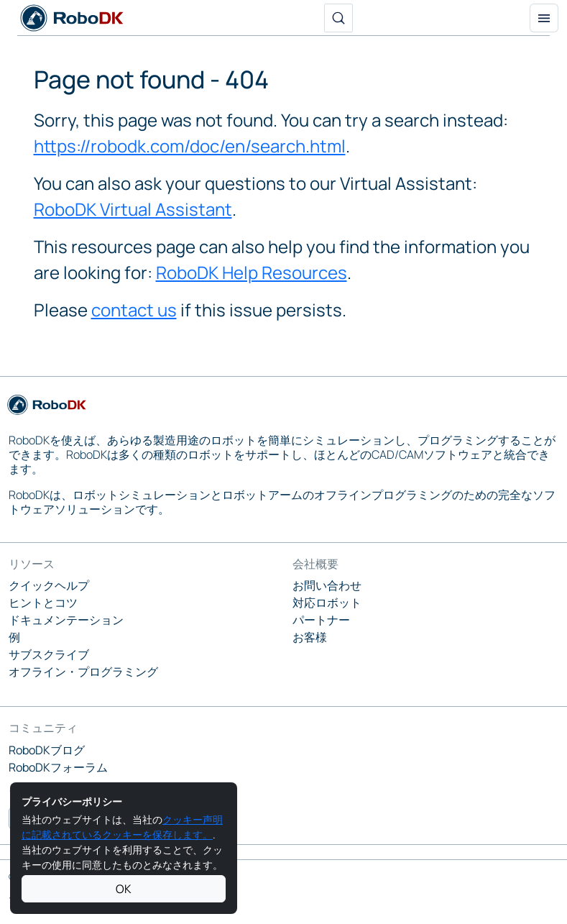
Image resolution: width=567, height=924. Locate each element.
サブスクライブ (49, 654)
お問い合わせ (327, 585)
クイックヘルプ (49, 585)
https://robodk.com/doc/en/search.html (190, 146)
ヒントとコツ (43, 603)
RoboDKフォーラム (58, 767)
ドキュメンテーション (66, 620)
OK (124, 889)
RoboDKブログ (47, 750)
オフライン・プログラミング (83, 672)
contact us (134, 310)
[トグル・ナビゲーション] (544, 18)
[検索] (338, 18)
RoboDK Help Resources (252, 272)
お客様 (310, 637)
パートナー (321, 620)
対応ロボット (327, 603)
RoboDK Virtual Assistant (133, 209)
